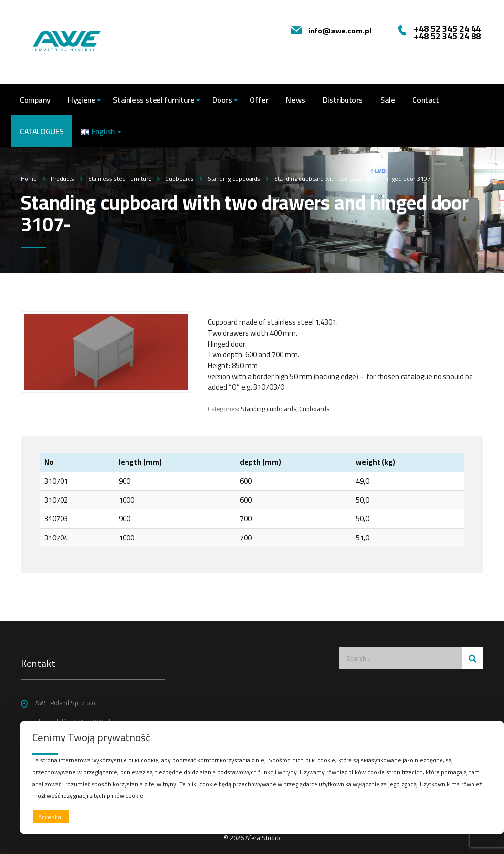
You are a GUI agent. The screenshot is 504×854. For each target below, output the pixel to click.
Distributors (343, 100)
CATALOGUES (42, 131)
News (295, 100)
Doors (222, 100)
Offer (259, 100)
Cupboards (314, 409)
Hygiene (81, 100)
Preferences (470, 816)
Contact (425, 100)
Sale (388, 100)
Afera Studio (263, 838)
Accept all (51, 817)
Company (35, 100)
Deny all (260, 817)
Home (29, 178)
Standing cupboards (268, 409)
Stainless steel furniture (154, 100)
